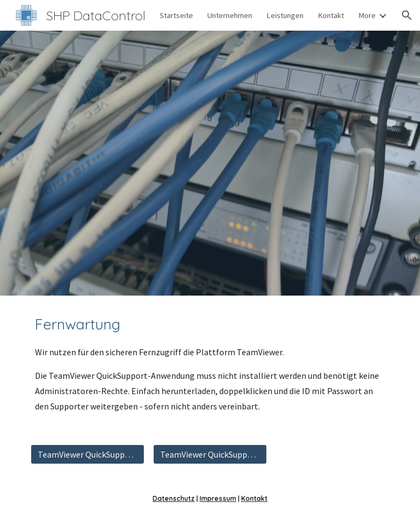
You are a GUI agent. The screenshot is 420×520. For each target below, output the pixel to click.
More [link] (367, 15)
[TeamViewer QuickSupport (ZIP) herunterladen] (210, 454)
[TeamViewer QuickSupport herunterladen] (87, 454)
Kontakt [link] (331, 15)
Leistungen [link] (285, 15)
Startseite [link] (176, 15)
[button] (407, 15)
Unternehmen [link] (230, 15)
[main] (210, 363)
